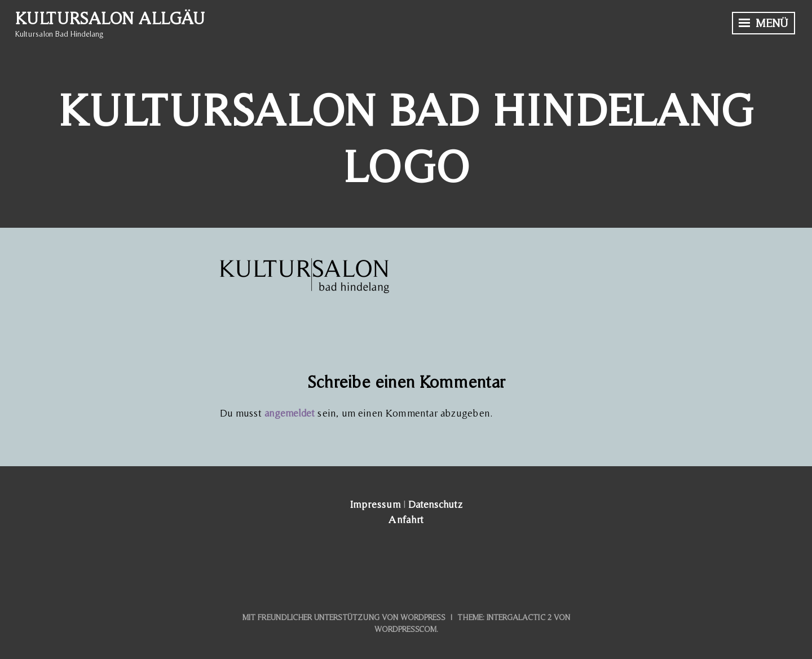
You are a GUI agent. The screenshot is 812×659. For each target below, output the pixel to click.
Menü (764, 23)
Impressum (375, 504)
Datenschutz (435, 504)
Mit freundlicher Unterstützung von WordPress (344, 617)
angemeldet (290, 413)
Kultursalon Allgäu (110, 18)
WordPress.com (405, 629)
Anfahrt (406, 519)
